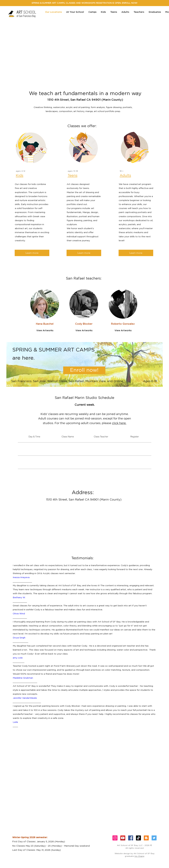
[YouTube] (123, 838)
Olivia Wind (19, 614)
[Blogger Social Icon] (146, 838)
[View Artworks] (45, 331)
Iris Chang (139, 856)
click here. (119, 423)
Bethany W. (19, 598)
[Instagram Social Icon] (115, 838)
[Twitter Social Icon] (154, 838)
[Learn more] (32, 253)
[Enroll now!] (84, 370)
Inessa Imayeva (21, 577)
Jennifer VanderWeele (25, 698)
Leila (15, 722)
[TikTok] (138, 838)
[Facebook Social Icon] (131, 838)
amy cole (18, 658)
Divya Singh (19, 638)
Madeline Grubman (23, 678)
